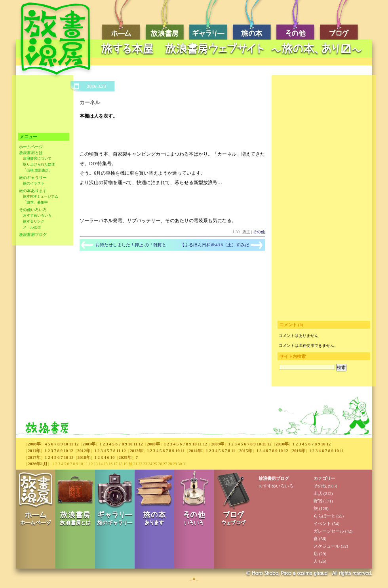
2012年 (84, 451)
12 (76, 444)
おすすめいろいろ (37, 215)
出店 (318, 493)
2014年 (195, 451)
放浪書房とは (31, 153)
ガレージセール (329, 531)
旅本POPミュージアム (41, 196)
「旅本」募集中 (35, 202)
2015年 (246, 451)
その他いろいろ (33, 210)
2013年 (136, 451)
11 (71, 444)
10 (66, 444)
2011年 (34, 451)
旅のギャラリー (33, 178)
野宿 (318, 501)
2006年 (34, 444)
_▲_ (194, 578)
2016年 (299, 451)
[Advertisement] (234, 62)
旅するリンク (34, 221)
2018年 (84, 457)
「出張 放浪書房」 (38, 170)
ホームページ (31, 147)
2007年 (89, 444)
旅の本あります (33, 191)
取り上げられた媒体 (39, 164)
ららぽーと (324, 516)
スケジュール (327, 546)
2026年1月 (38, 464)
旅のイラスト (34, 183)
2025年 (125, 457)
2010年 (282, 444)
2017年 (34, 457)
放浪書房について (37, 158)
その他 (259, 232)
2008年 (153, 444)
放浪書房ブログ (33, 235)
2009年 (218, 444)
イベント (322, 523)
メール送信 (32, 227)
